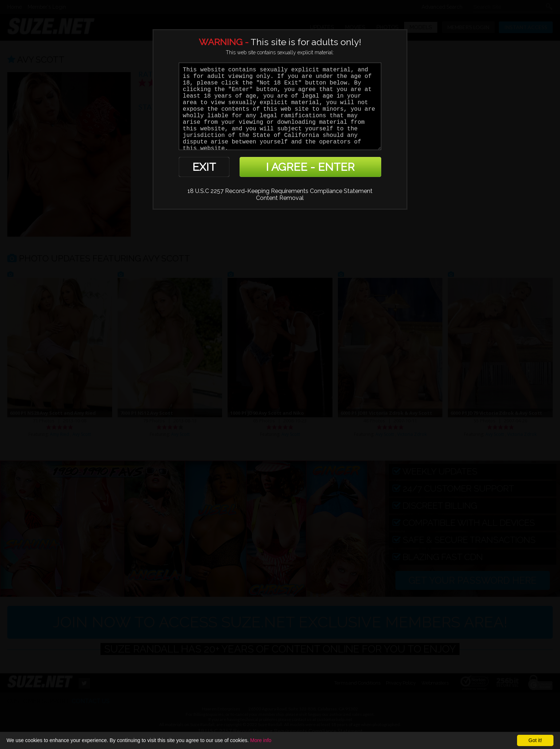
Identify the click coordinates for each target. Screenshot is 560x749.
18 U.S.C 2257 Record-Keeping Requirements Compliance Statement (280, 191)
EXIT (204, 167)
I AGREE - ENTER (310, 167)
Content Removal (280, 198)
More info (261, 740)
